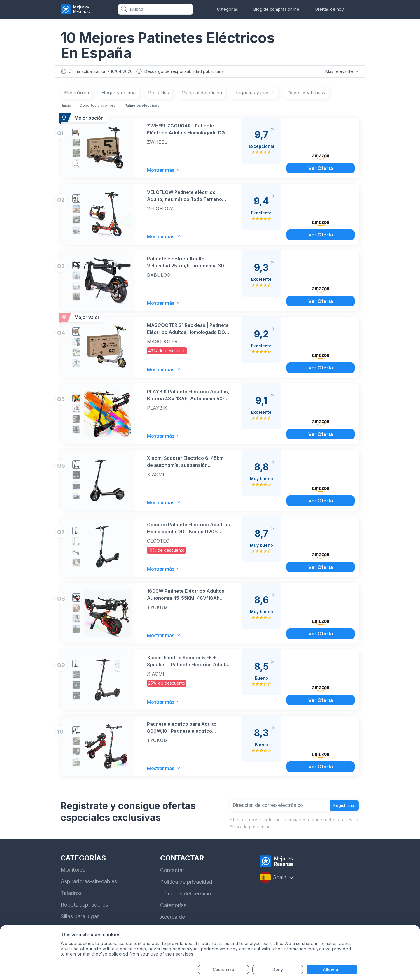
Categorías (228, 9)
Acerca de (173, 924)
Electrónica (77, 94)
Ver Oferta (321, 169)
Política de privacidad (186, 889)
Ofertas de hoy (329, 9)
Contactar (172, 877)
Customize (224, 969)
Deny (278, 969)
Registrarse (340, 810)
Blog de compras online (276, 9)
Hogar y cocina (119, 94)
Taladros (71, 900)
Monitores (73, 877)
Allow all (332, 969)
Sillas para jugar (80, 923)
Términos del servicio (186, 901)
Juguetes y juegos (255, 94)
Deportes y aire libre (98, 107)
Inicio (67, 107)
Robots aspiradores (84, 912)
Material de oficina (202, 94)
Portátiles (159, 94)
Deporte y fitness (306, 94)
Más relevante (342, 72)
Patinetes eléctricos (142, 107)
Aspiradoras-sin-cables (89, 888)
